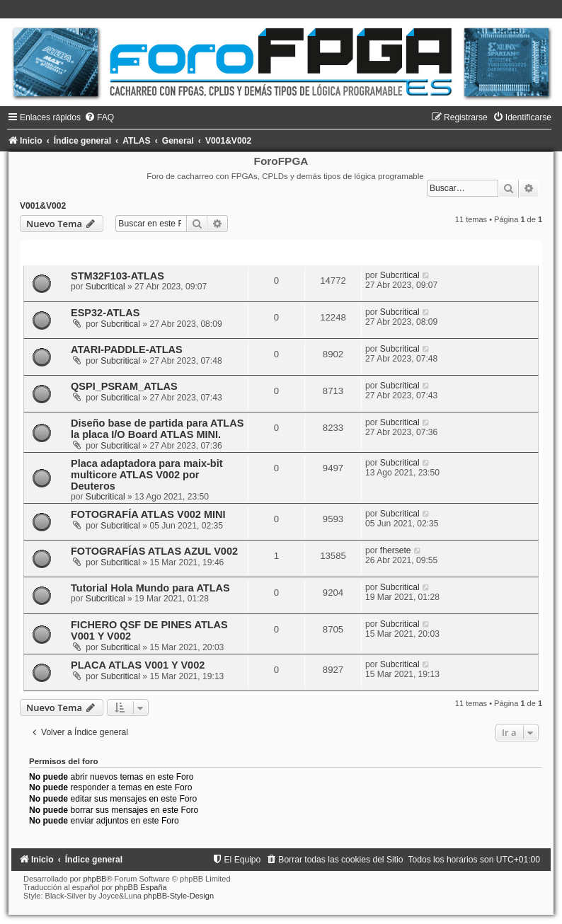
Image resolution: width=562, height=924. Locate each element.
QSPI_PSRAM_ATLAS (124, 386)
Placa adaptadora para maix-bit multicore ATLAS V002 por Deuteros (147, 475)
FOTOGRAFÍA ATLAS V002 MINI (148, 514)
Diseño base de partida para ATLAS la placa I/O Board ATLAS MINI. (157, 429)
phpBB (94, 879)
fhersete (396, 550)
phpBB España (140, 887)
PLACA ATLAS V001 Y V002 (138, 665)
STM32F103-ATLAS (117, 276)
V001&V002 (43, 206)
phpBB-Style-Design (179, 896)
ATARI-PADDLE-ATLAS (127, 350)
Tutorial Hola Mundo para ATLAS (150, 588)
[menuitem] (99, 117)
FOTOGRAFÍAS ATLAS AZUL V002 (154, 551)
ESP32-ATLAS (105, 313)
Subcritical (105, 287)
